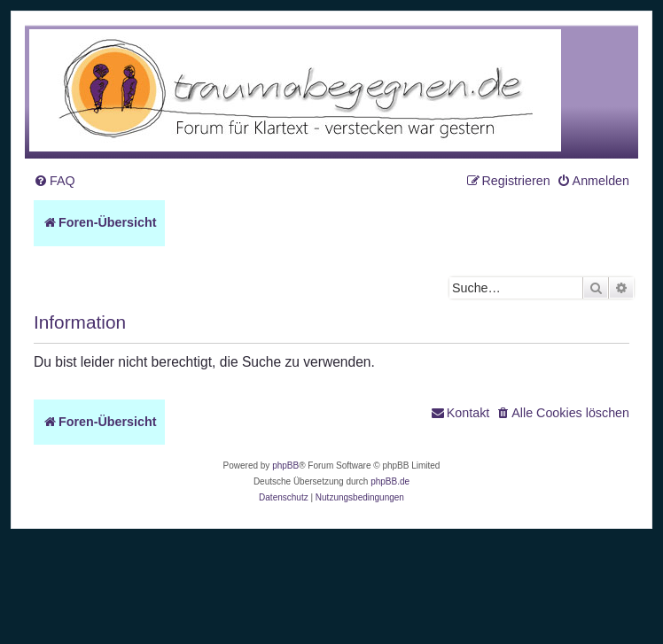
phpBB (285, 466)
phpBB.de (390, 481)
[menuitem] (55, 181)
